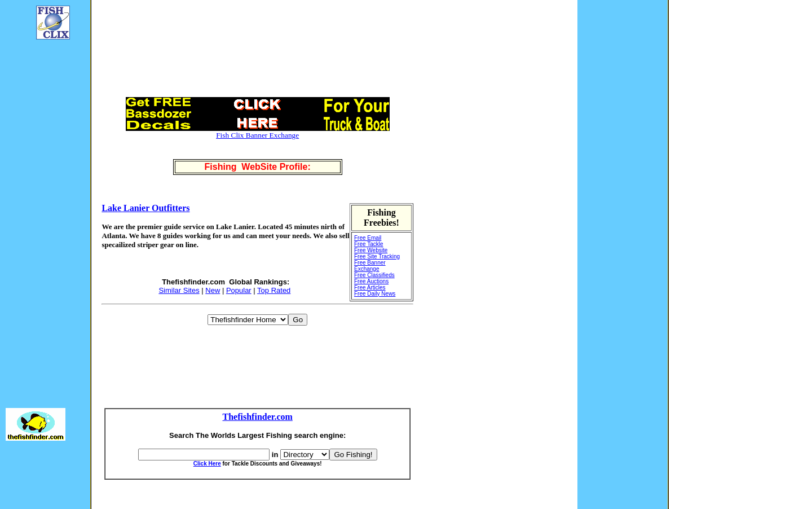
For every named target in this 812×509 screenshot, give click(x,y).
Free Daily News (375, 294)
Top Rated (274, 290)
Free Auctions (371, 281)
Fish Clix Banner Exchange (257, 135)
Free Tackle (369, 244)
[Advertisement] (39, 218)
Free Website (371, 250)
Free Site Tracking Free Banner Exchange (377, 263)
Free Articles (370, 288)
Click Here (207, 464)
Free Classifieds (374, 275)
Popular (239, 290)
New (213, 290)
